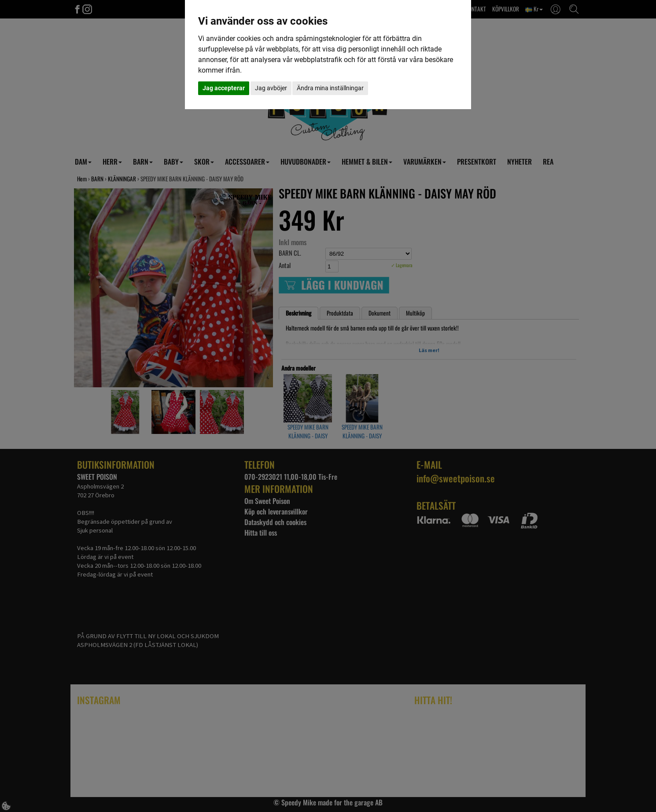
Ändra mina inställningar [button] (330, 88)
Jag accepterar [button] (224, 88)
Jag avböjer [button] (271, 88)
